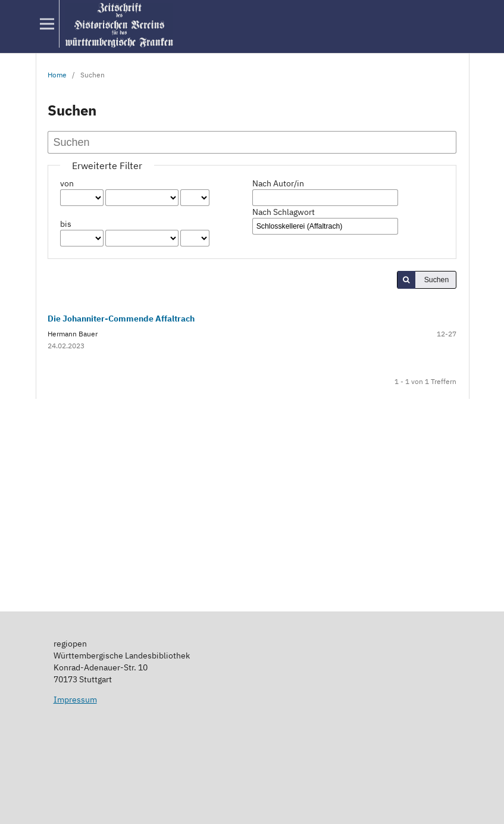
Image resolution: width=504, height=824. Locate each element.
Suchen (437, 280)
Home (57, 74)
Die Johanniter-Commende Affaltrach (121, 319)
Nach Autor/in (278, 183)
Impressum (75, 700)
